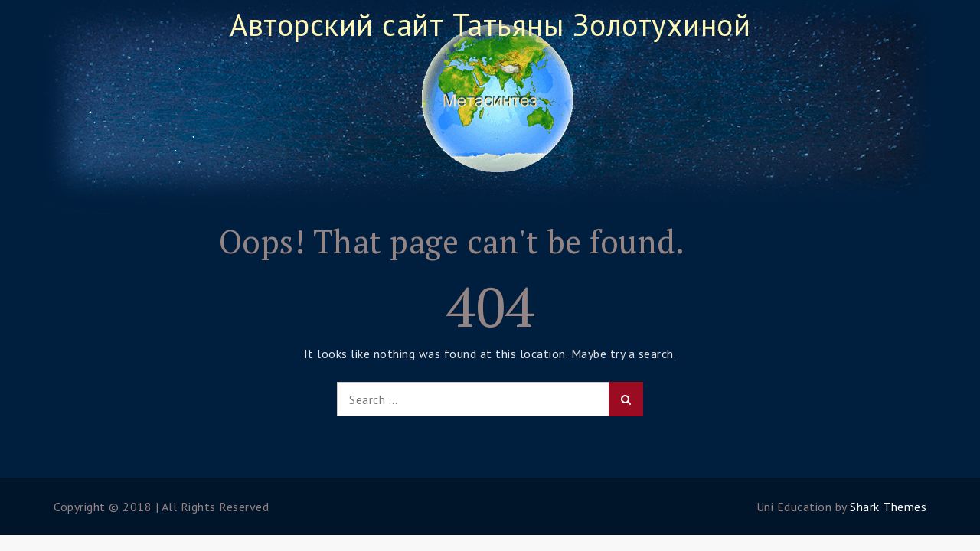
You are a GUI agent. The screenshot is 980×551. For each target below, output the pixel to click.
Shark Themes (888, 507)
